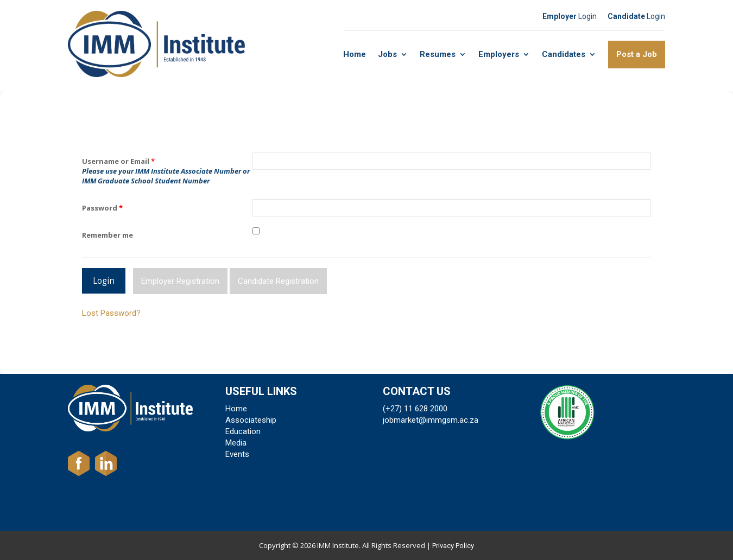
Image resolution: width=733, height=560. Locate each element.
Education (243, 431)
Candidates (564, 54)
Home (355, 54)
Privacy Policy (453, 546)
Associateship (251, 420)
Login (570, 16)
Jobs (387, 54)
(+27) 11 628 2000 (415, 409)
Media (236, 443)
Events (237, 454)
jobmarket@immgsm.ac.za (431, 420)
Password (102, 208)
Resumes (438, 54)
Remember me (108, 235)
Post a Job (637, 54)
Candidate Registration (278, 281)
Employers (499, 54)
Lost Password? (111, 313)
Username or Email (118, 161)
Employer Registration (180, 281)
